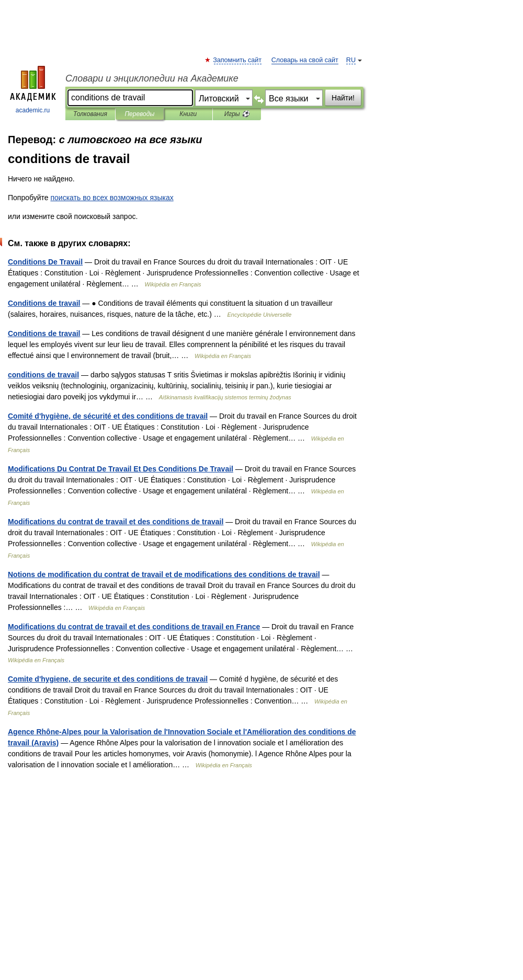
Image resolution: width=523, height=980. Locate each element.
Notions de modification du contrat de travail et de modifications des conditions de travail (164, 574)
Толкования (90, 114)
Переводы (139, 114)
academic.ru (33, 90)
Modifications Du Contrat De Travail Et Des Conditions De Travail (121, 469)
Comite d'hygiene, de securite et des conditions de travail (108, 679)
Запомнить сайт (238, 60)
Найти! (343, 98)
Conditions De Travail (45, 262)
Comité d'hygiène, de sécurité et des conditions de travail (108, 416)
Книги (188, 114)
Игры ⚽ (237, 114)
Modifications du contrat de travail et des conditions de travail (116, 522)
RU (351, 60)
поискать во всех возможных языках (112, 198)
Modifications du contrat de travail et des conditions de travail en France (134, 627)
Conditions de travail (44, 303)
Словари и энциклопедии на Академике (152, 78)
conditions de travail (43, 375)
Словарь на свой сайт (305, 60)
